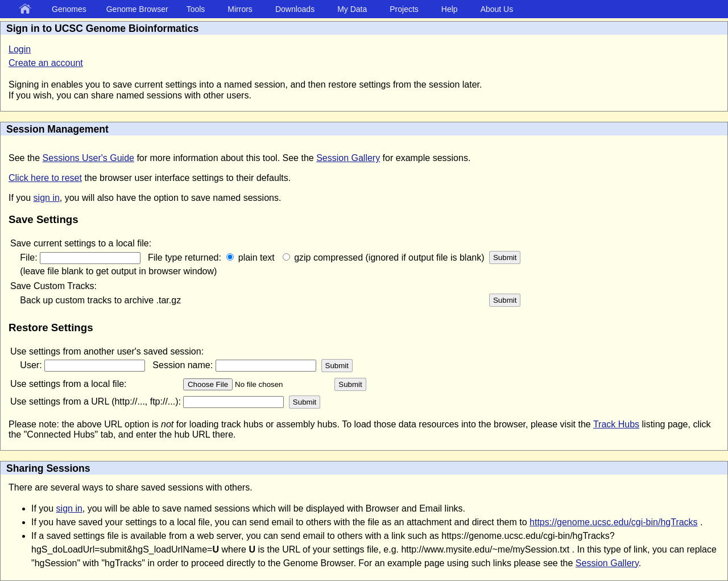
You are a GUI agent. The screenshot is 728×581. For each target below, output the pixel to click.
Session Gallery (348, 158)
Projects (404, 9)
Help (450, 9)
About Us (497, 9)
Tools (196, 9)
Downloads (295, 9)
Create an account (46, 63)
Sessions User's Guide (88, 158)
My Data (352, 9)
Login (20, 49)
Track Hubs (616, 424)
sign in (47, 198)
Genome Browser (137, 9)
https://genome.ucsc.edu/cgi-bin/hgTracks (614, 522)
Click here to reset (45, 178)
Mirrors (240, 9)
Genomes (69, 9)
